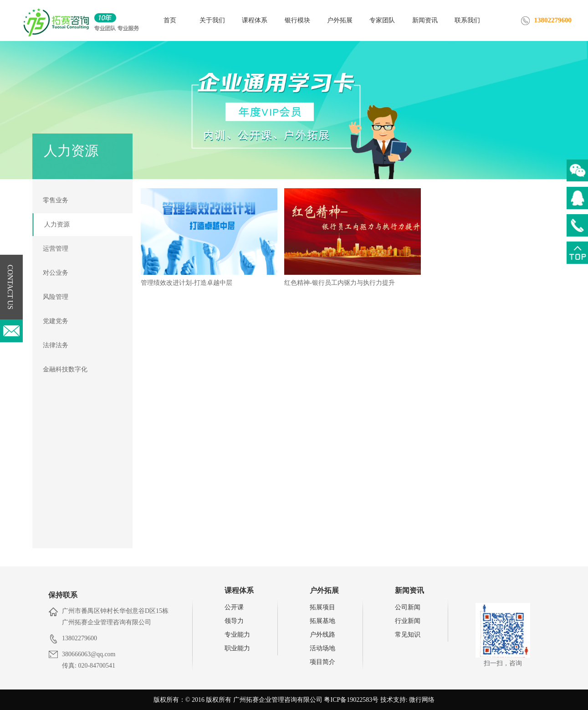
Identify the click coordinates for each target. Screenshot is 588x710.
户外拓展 (340, 20)
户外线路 (322, 635)
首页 (170, 20)
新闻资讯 (425, 20)
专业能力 (237, 635)
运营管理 (56, 249)
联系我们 (467, 20)
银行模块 (297, 20)
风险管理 (56, 297)
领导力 (234, 621)
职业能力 (237, 648)
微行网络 (422, 700)
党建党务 (56, 321)
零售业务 (56, 200)
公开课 (234, 607)
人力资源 (57, 224)
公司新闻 (408, 607)
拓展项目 (322, 607)
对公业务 (56, 273)
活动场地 (322, 648)
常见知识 (408, 635)
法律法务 (56, 345)
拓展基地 (322, 621)
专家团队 (382, 20)
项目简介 (322, 662)
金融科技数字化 (65, 369)
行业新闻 (408, 621)
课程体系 (255, 20)
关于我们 (212, 20)
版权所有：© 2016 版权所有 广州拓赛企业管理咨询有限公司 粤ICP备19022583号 (266, 700)
